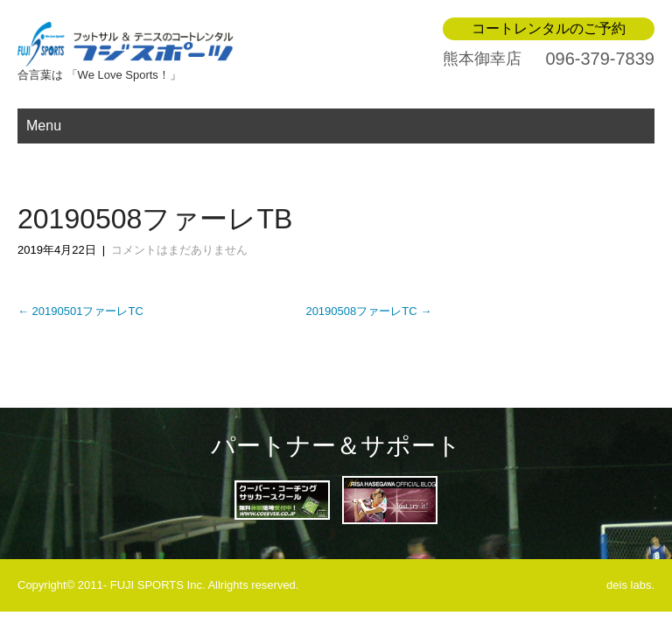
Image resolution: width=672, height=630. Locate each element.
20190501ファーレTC (80, 311)
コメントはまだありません (179, 250)
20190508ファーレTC (368, 311)
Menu (44, 126)
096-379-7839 (600, 59)
